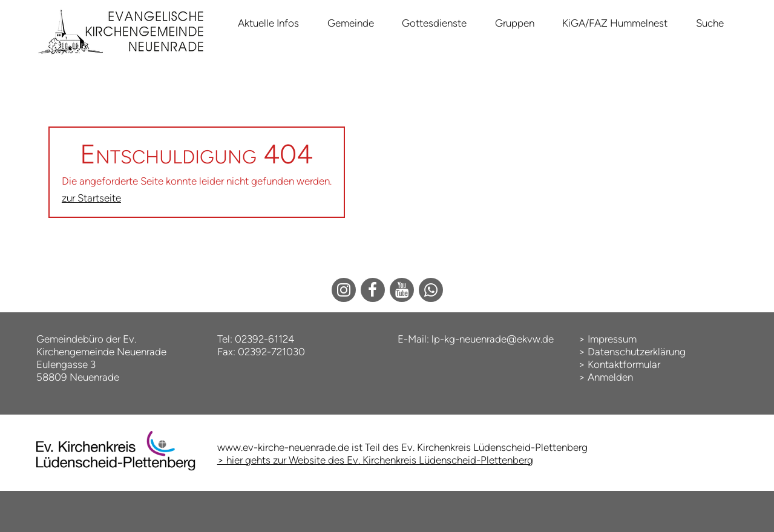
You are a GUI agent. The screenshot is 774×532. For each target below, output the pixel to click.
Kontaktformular (624, 364)
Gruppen (515, 23)
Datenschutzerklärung (637, 352)
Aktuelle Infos (268, 23)
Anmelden (610, 377)
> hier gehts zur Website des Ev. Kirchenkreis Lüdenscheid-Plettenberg (375, 460)
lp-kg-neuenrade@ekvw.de (493, 339)
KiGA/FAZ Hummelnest (615, 23)
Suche (710, 23)
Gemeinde (351, 23)
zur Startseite (91, 198)
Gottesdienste (434, 23)
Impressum (612, 339)
